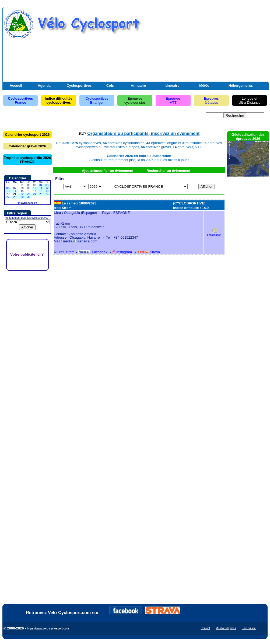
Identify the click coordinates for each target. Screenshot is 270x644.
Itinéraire (172, 86)
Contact (205, 628)
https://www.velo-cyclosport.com (48, 629)
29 (22, 197)
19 (47, 191)
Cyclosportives (79, 86)
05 (47, 185)
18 (41, 191)
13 (8, 191)
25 (41, 194)
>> (36, 203)
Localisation (214, 234)
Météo (204, 86)
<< (19, 203)
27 (8, 197)
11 (41, 188)
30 (29, 197)
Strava (149, 252)
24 (35, 194)
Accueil (16, 86)
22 (22, 194)
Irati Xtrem (64, 252)
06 (8, 188)
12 (47, 188)
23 (29, 194)
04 (41, 185)
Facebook (93, 252)
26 (47, 194)
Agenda (44, 86)
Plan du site (249, 628)
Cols (110, 86)
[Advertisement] (205, 48)
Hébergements (241, 86)
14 (15, 191)
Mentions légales (226, 628)
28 (15, 197)
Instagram (122, 252)
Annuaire (138, 86)
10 (35, 188)
